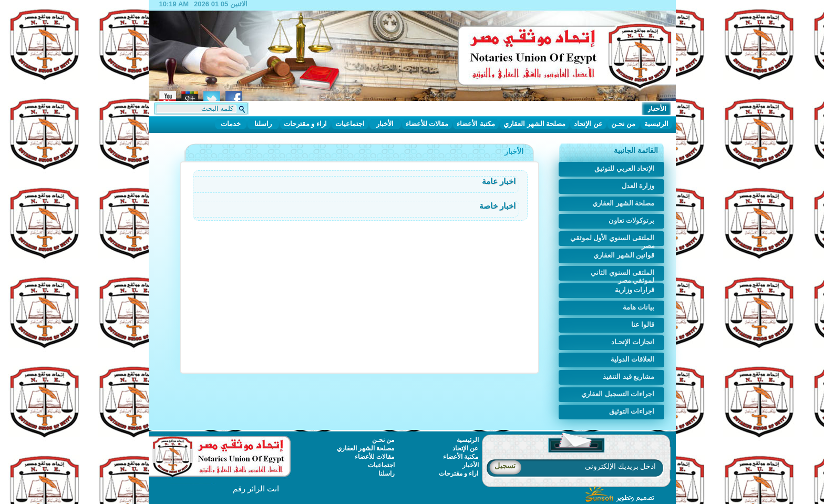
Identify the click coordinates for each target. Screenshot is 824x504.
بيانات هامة (639, 307)
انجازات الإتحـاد (633, 342)
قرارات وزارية (635, 290)
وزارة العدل (638, 186)
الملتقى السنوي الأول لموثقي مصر (612, 240)
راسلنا (263, 124)
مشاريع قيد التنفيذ (629, 377)
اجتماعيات (350, 124)
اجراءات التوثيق (632, 411)
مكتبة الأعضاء (476, 124)
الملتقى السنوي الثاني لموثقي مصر (622, 275)
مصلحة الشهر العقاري (534, 124)
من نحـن (624, 124)
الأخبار (385, 124)
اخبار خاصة (497, 206)
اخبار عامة (499, 181)
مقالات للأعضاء (427, 124)
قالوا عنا (643, 325)
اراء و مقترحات (305, 124)
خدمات (231, 124)
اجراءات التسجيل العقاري (618, 394)
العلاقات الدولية (633, 359)
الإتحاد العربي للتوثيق (624, 168)
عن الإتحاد (588, 124)
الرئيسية (656, 124)
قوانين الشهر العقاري (624, 255)
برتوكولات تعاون (632, 220)
